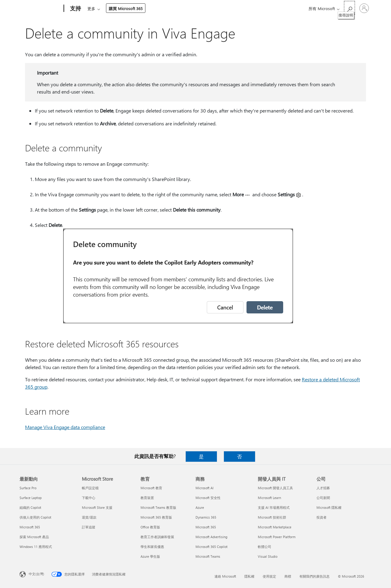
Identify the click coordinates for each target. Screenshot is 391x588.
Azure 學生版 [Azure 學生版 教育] (150, 556)
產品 (140, 8)
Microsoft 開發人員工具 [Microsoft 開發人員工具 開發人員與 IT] (275, 488)
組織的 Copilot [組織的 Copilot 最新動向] (30, 507)
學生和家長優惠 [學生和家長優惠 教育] (152, 547)
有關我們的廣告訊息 (314, 576)
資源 (210, 8)
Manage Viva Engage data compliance (65, 427)
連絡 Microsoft (225, 576)
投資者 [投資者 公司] (322, 517)
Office (123, 8)
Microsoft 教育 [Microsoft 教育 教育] (151, 488)
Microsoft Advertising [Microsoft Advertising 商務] (211, 537)
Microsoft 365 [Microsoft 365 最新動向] (30, 527)
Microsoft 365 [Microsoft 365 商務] (206, 527)
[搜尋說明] (349, 8)
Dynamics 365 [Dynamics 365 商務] (206, 517)
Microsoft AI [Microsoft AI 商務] (205, 488)
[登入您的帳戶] (364, 8)
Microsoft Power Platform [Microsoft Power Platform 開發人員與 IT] (277, 537)
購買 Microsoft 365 (245, 8)
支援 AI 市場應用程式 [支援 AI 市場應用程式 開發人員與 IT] (274, 507)
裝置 (159, 8)
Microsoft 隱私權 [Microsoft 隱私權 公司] (329, 507)
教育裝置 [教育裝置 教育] (147, 498)
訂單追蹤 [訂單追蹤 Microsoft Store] (89, 527)
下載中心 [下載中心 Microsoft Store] (89, 498)
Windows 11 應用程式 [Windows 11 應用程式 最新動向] (36, 547)
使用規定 (269, 576)
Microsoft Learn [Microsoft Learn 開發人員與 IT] (269, 498)
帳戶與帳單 (185, 8)
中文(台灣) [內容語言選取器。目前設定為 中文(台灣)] (36, 574)
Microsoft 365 (99, 8)
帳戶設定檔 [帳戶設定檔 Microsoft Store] (90, 488)
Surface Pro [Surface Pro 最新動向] (28, 488)
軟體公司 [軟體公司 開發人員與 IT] (265, 547)
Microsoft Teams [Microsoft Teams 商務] (208, 556)
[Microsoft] (40, 9)
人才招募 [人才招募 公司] (323, 488)
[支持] (75, 9)
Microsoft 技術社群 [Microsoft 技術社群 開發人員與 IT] (272, 517)
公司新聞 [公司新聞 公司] (323, 498)
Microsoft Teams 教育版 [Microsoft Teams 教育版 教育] (158, 507)
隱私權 (249, 576)
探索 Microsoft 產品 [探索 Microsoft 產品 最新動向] (34, 537)
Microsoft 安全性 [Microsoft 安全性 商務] (208, 498)
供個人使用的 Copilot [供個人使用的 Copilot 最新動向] (35, 517)
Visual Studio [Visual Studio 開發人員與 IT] (268, 556)
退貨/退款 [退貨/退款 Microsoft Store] (89, 517)
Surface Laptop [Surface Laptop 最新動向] (31, 498)
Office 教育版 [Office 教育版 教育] (150, 527)
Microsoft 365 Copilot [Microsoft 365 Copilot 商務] (212, 547)
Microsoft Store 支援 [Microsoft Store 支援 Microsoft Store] (97, 507)
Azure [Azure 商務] (200, 507)
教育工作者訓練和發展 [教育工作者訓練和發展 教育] (157, 537)
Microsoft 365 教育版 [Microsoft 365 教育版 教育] (156, 517)
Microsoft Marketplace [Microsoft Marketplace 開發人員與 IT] (275, 527)
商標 (288, 576)
